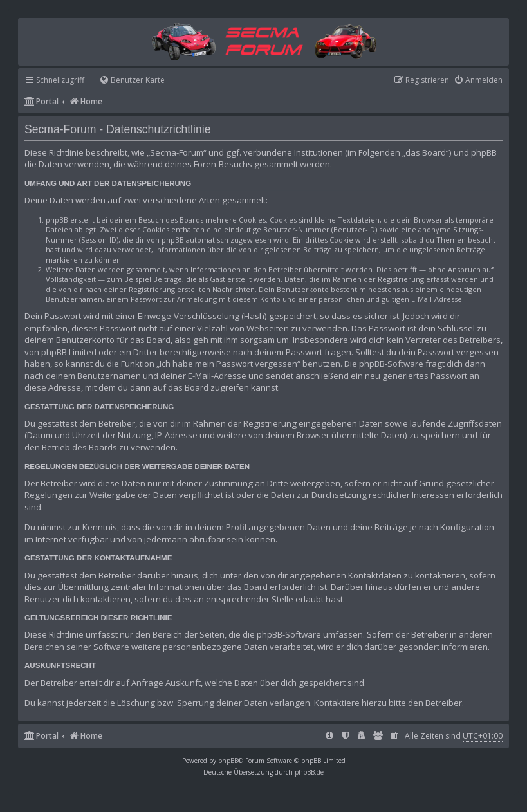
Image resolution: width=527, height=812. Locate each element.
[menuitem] (126, 81)
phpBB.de (309, 772)
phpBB (228, 761)
